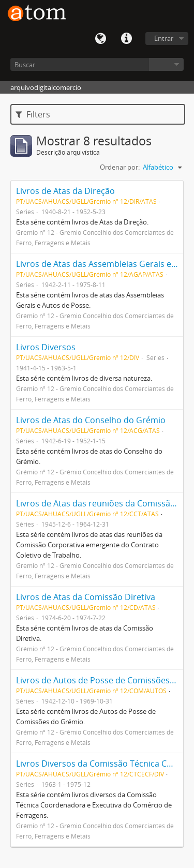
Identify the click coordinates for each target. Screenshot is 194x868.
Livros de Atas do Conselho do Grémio (91, 420)
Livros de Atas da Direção (65, 191)
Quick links (126, 39)
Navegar (166, 64)
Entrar (164, 38)
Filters (33, 114)
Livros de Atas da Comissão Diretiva (86, 597)
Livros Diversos (46, 347)
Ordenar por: (120, 167)
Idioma (100, 39)
